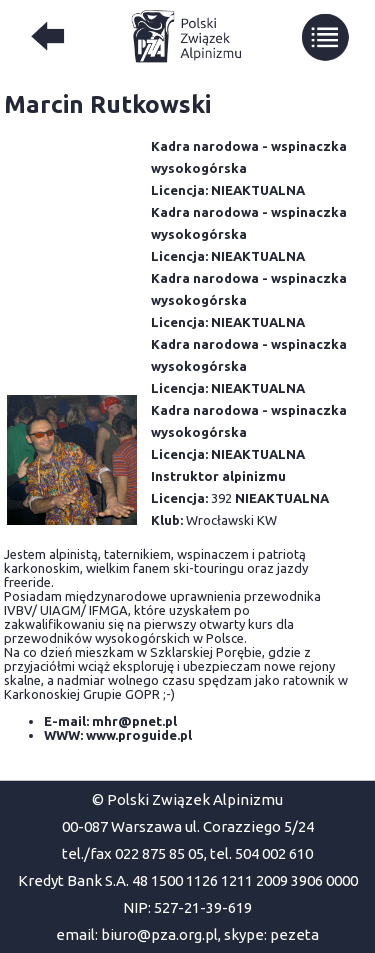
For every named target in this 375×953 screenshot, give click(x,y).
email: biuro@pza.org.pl (137, 934)
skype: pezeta (271, 934)
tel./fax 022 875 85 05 (133, 853)
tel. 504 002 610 (261, 853)
